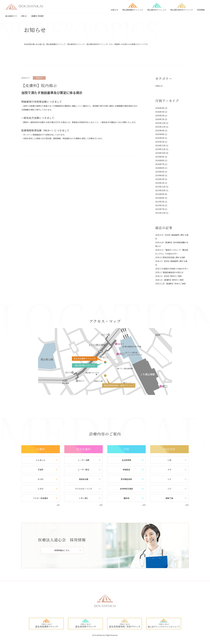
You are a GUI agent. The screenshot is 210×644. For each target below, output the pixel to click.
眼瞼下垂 (169, 499)
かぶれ (41, 479)
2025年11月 (160, 127)
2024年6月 (160, 168)
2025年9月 (160, 130)
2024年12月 (160, 145)
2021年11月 (160, 213)
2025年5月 (160, 138)
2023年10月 (160, 190)
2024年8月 (160, 160)
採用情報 (201, 10)
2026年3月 (160, 112)
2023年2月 (160, 202)
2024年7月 (160, 164)
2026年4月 (160, 108)
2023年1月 (160, 205)
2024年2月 (160, 179)
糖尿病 (126, 499)
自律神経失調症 (126, 489)
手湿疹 (41, 470)
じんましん (41, 460)
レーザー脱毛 (84, 470)
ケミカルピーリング (84, 489)
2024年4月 (160, 175)
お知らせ (114, 10)
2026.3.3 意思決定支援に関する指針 (170, 257)
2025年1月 (160, 142)
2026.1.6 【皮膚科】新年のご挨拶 (169, 280)
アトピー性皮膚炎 (41, 499)
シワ (169, 489)
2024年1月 (160, 183)
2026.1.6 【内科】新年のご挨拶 (168, 276)
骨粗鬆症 (126, 470)
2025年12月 (160, 123)
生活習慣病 (126, 460)
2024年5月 (160, 172)
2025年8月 (160, 134)
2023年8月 (160, 198)
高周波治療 (84, 479)
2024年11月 (160, 149)
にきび (41, 489)
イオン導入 (84, 499)
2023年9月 (160, 194)
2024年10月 (160, 153)
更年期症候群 (126, 479)
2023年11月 (160, 187)
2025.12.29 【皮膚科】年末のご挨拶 (170, 284)
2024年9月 (160, 157)
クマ (169, 470)
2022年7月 (160, 209)
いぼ (169, 460)
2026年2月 (160, 116)
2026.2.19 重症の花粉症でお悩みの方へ (172, 269)
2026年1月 (160, 119)
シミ (169, 479)
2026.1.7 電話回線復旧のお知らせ (169, 272)
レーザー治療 (84, 460)
